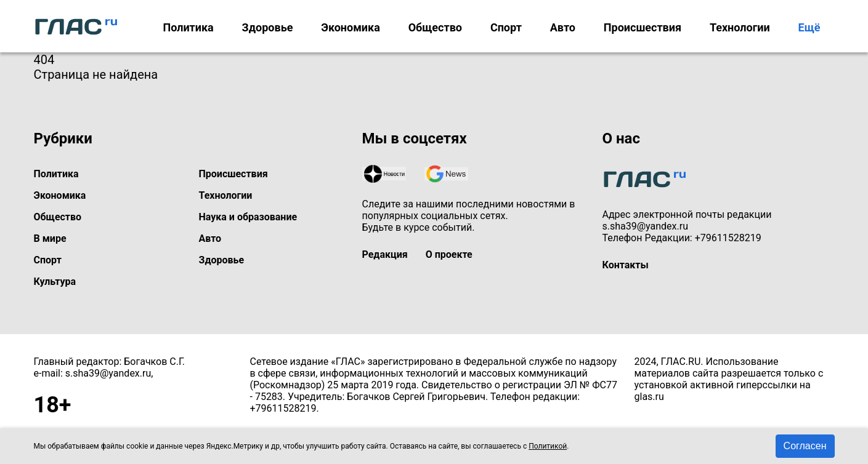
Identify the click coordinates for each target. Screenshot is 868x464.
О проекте (449, 254)
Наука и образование (248, 217)
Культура (55, 282)
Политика (188, 27)
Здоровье (268, 27)
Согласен (805, 446)
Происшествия (643, 27)
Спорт (506, 27)
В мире (50, 238)
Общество (435, 27)
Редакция (385, 254)
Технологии (740, 27)
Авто (563, 27)
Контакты (626, 265)
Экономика (351, 27)
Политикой (548, 446)
